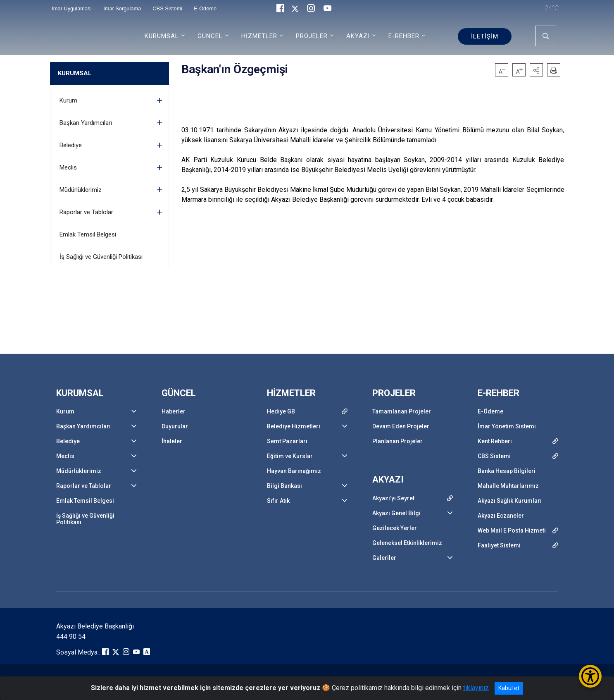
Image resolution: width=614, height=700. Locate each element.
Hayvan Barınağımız (294, 471)
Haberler (174, 411)
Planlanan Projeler (397, 441)
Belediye (71, 145)
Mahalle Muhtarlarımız (508, 486)
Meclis (68, 167)
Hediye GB (281, 411)
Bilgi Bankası (284, 486)
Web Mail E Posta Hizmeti (512, 530)
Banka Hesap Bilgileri (507, 471)
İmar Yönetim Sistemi (507, 426)
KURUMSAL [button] (162, 36)
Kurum (68, 100)
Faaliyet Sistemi (499, 545)
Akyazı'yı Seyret (393, 498)
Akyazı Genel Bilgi (396, 513)
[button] (536, 70)
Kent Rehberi (495, 441)
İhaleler (172, 441)
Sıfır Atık (278, 501)
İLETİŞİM (485, 36)
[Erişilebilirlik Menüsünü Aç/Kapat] (590, 676)
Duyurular (175, 426)
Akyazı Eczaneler (501, 516)
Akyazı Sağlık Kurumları (510, 501)
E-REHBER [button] (404, 36)
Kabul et (509, 688)
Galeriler (384, 558)
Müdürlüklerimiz (81, 190)
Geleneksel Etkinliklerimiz (407, 543)
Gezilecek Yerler (395, 528)
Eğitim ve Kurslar (290, 456)
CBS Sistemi (494, 456)
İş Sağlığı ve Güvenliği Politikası (101, 257)
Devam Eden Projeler (401, 426)
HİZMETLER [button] (259, 36)
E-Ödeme (490, 411)
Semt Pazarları (287, 441)
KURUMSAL (75, 73)
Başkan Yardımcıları (86, 123)
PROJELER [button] (312, 36)
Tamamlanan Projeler (402, 411)
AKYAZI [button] (358, 36)
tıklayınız (476, 688)
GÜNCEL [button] (210, 36)
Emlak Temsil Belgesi (88, 234)
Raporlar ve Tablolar (86, 212)
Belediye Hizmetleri (294, 426)
